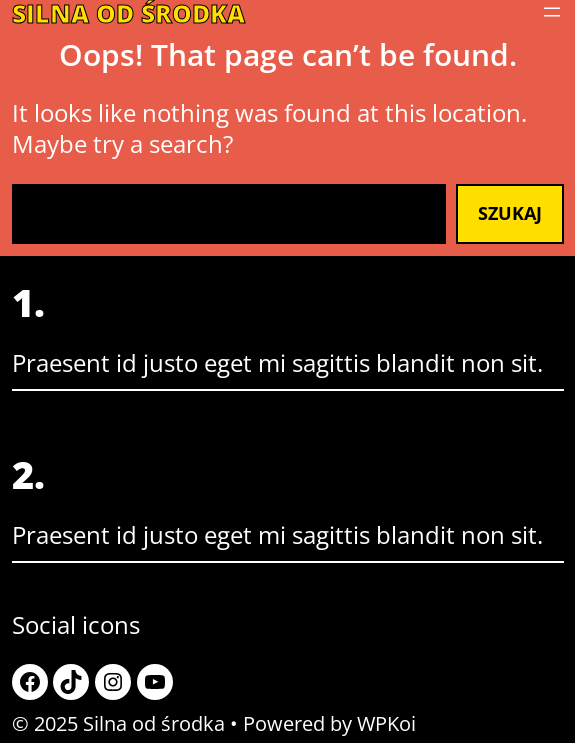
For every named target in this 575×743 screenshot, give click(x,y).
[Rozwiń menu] (552, 12)
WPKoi (386, 723)
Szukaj (510, 213)
